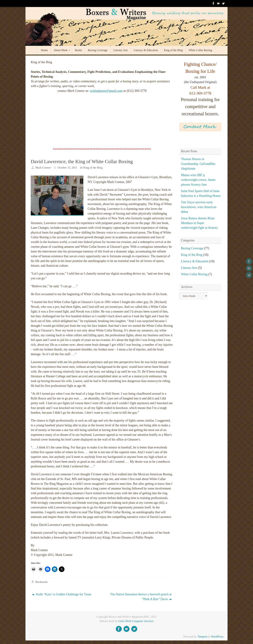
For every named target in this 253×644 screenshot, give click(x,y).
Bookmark (41, 582)
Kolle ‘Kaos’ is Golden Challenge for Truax (62, 594)
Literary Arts (189, 268)
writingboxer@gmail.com (106, 91)
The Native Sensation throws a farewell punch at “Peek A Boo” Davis (141, 597)
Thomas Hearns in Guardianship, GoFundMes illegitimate (198, 164)
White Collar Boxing (194, 274)
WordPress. (218, 637)
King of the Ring (93, 168)
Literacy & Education (195, 261)
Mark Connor (43, 168)
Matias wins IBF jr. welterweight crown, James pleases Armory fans (198, 180)
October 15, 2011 (67, 168)
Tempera (202, 637)
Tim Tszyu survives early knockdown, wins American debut (199, 207)
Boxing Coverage (192, 248)
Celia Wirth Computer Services (136, 621)
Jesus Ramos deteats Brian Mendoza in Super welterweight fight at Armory (199, 223)
